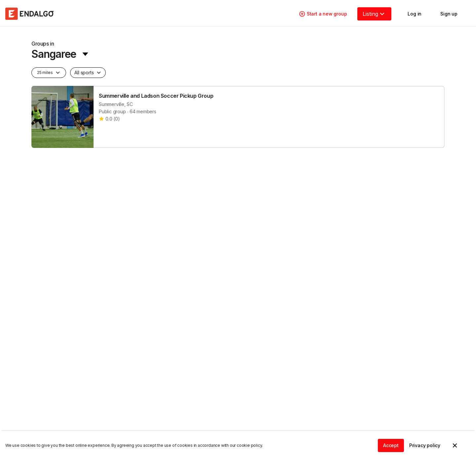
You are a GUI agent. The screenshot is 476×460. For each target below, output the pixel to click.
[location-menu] (60, 50)
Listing (374, 14)
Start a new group (323, 14)
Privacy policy (425, 445)
